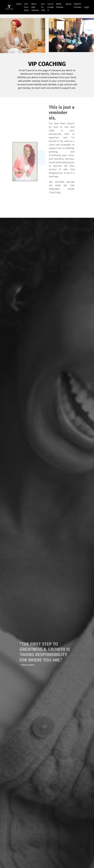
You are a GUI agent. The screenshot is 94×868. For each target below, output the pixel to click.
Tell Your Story (26, 7)
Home (19, 4)
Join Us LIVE (43, 7)
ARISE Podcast (60, 6)
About (69, 4)
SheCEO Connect (78, 6)
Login (86, 7)
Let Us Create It (51, 7)
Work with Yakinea (35, 7)
